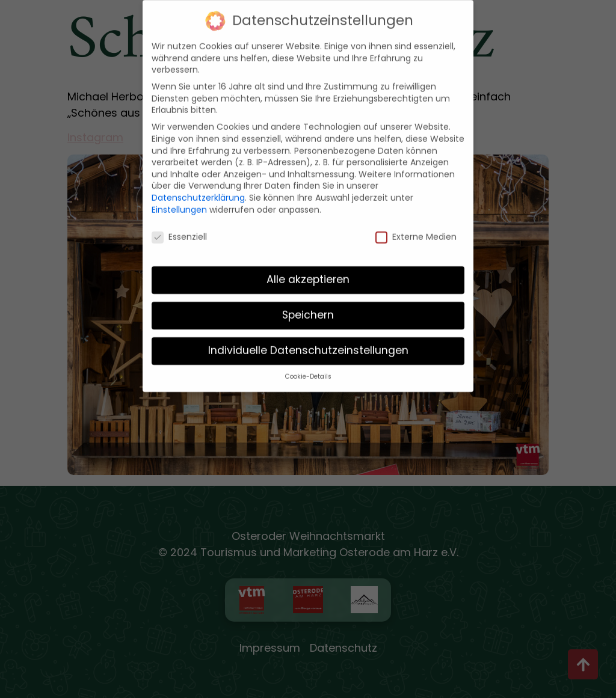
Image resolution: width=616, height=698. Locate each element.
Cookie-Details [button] (308, 370)
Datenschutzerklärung (198, 191)
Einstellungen (179, 203)
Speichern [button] (308, 309)
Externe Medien (416, 231)
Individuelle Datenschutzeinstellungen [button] (308, 344)
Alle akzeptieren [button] (308, 274)
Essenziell (179, 231)
